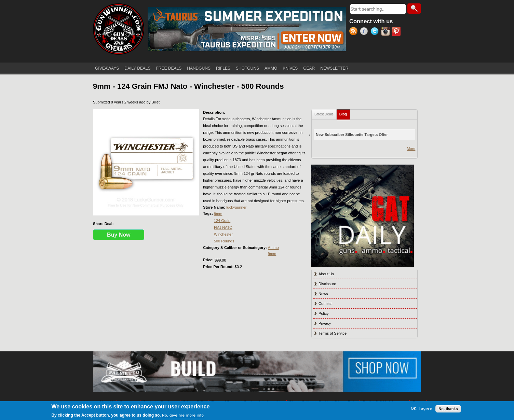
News (323, 294)
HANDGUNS (199, 68)
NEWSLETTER (334, 68)
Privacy (325, 323)
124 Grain (222, 221)
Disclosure (327, 284)
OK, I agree (421, 409)
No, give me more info (183, 415)
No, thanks (448, 409)
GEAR (309, 68)
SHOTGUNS (247, 68)
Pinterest (397, 32)
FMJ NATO (223, 227)
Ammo (273, 248)
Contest (325, 304)
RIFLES (223, 68)
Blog (345, 113)
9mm (218, 214)
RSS (355, 32)
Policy (323, 313)
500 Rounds (224, 241)
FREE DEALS (169, 68)
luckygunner (236, 207)
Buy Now (119, 235)
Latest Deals (324, 114)
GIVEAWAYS (107, 68)
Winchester (223, 234)
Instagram (386, 32)
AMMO (271, 68)
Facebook (365, 32)
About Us (326, 274)
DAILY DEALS (137, 68)
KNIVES (290, 68)
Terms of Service (333, 333)
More (411, 149)
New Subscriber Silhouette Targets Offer (352, 135)
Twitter (376, 32)
